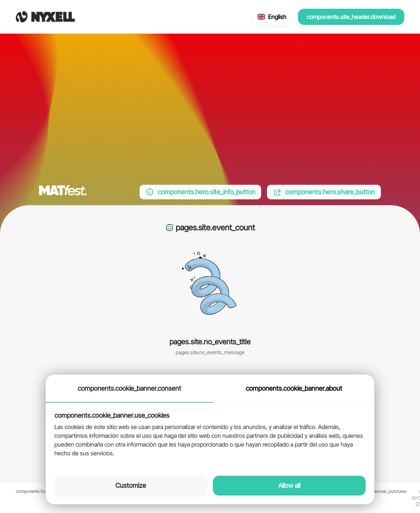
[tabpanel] (210, 435)
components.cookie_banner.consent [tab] (129, 388)
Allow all (289, 485)
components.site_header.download (351, 17)
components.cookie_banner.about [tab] (294, 388)
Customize (131, 485)
